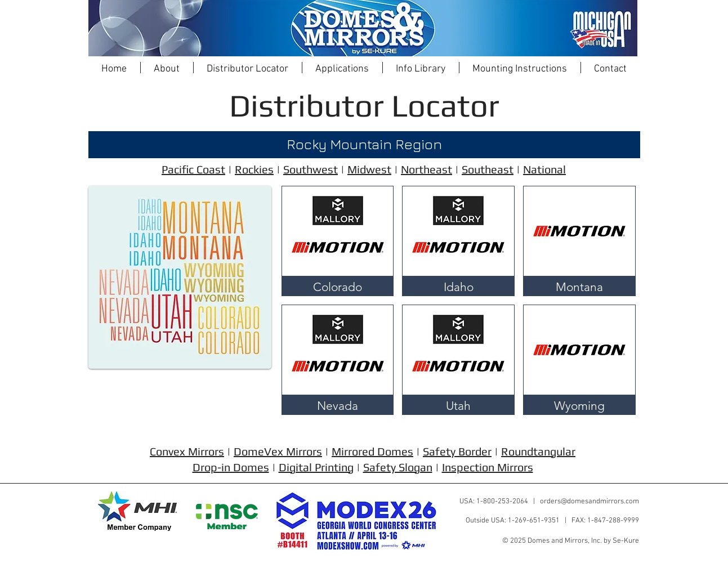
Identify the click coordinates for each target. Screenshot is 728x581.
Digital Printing (316, 467)
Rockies (254, 169)
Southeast (488, 169)
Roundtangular (538, 451)
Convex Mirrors (187, 451)
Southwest (311, 169)
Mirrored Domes (372, 451)
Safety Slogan (398, 467)
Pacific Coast (193, 169)
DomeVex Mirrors (278, 451)
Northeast (426, 169)
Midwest (369, 169)
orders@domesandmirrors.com (589, 502)
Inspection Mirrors (488, 467)
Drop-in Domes (231, 467)
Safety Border (457, 451)
